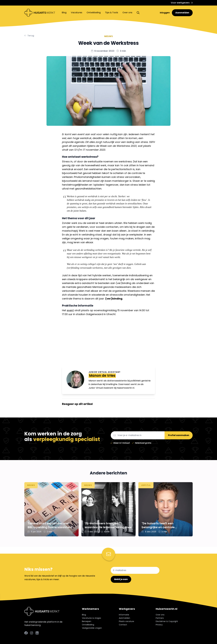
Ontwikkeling (94, 13)
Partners (160, 618)
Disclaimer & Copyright (167, 621)
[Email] (138, 435)
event (70, 310)
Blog (64, 13)
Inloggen (165, 13)
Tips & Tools (112, 13)
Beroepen (87, 621)
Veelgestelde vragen (92, 628)
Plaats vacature (126, 621)
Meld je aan (121, 579)
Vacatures (77, 13)
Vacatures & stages (91, 618)
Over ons (127, 13)
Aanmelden (182, 13)
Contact (123, 625)
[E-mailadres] (135, 570)
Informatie (124, 615)
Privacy (159, 625)
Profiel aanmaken (179, 435)
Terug (29, 36)
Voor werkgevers (182, 3)
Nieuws (108, 36)
